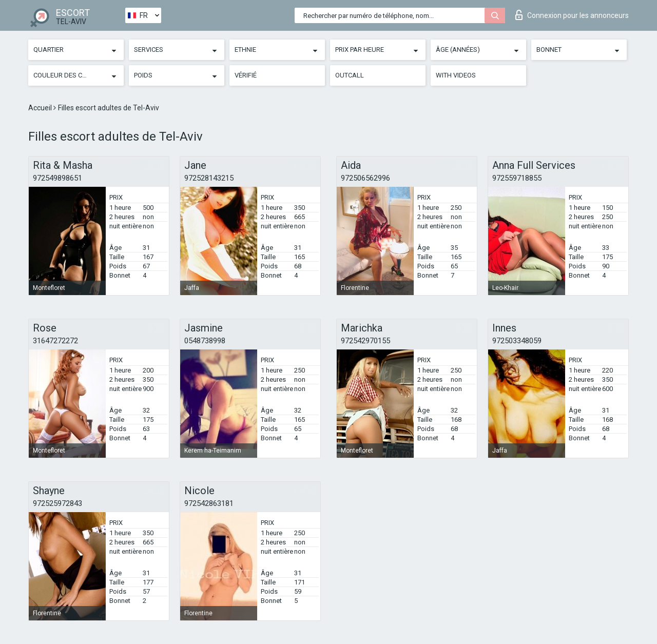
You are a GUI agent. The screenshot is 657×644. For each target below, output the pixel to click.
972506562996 (365, 178)
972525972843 (57, 503)
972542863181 (209, 503)
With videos (456, 75)
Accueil (41, 108)
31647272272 (55, 341)
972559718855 (517, 178)
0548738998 (205, 341)
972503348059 (517, 341)
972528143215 (209, 178)
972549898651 (57, 178)
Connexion (572, 15)
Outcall (350, 75)
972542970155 (365, 341)
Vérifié (246, 75)
